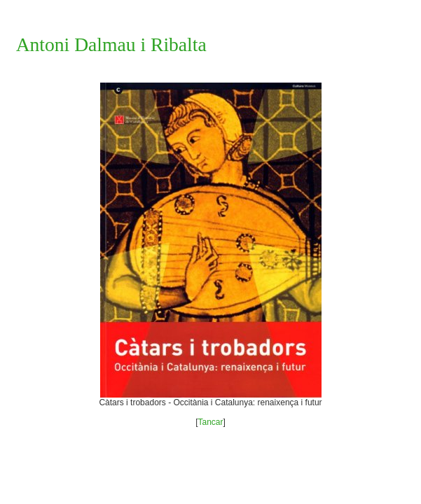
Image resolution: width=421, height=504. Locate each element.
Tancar (210, 422)
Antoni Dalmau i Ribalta (111, 44)
